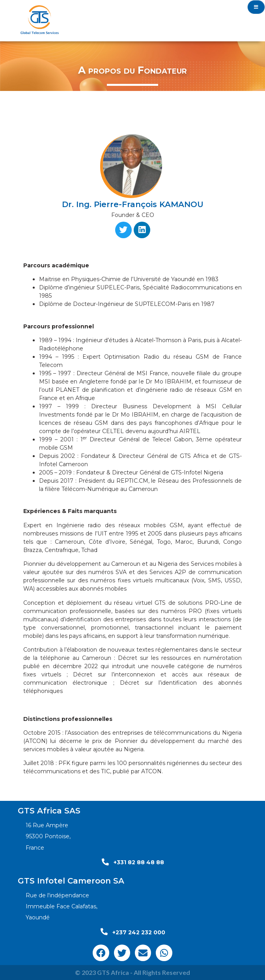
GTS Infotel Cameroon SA (71, 881)
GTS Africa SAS (49, 811)
